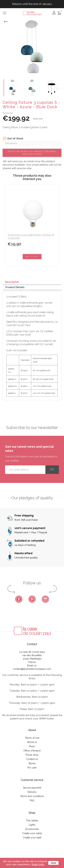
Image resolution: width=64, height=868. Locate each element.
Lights (32, 825)
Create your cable (32, 833)
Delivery (32, 792)
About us (32, 742)
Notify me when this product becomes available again (32, 153)
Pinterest (32, 599)
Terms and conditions (32, 796)
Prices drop (32, 755)
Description (12, 282)
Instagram (45, 599)
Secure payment (32, 788)
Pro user (32, 768)
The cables (32, 821)
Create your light (32, 838)
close (54, 863)
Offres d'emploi (32, 751)
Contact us (32, 759)
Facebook (19, 599)
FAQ (32, 800)
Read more (38, 864)
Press (32, 746)
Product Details (15, 287)
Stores (32, 763)
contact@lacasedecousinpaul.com (32, 669)
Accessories (32, 829)
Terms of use (32, 738)
